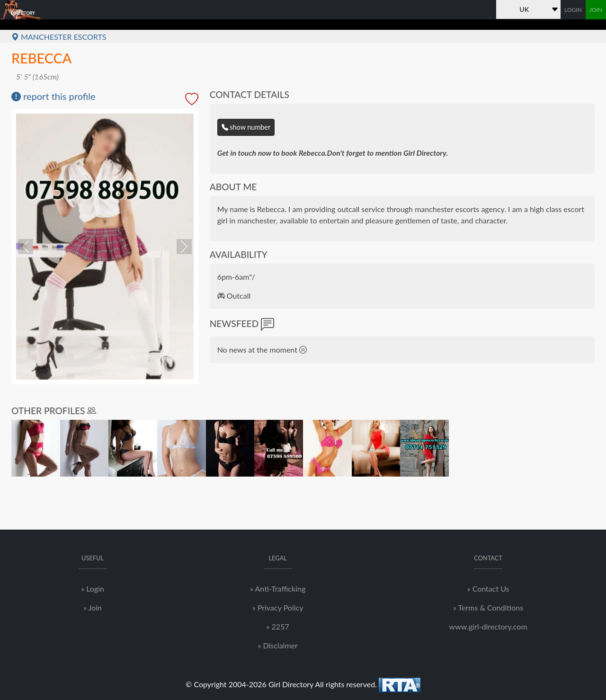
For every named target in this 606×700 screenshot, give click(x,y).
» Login (93, 589)
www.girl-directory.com (488, 626)
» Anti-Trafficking (278, 589)
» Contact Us (488, 589)
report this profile (53, 96)
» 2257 (278, 626)
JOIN (596, 10)
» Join (93, 607)
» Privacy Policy (278, 607)
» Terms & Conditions (488, 607)
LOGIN (573, 10)
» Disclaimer (277, 645)
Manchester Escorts (59, 37)
